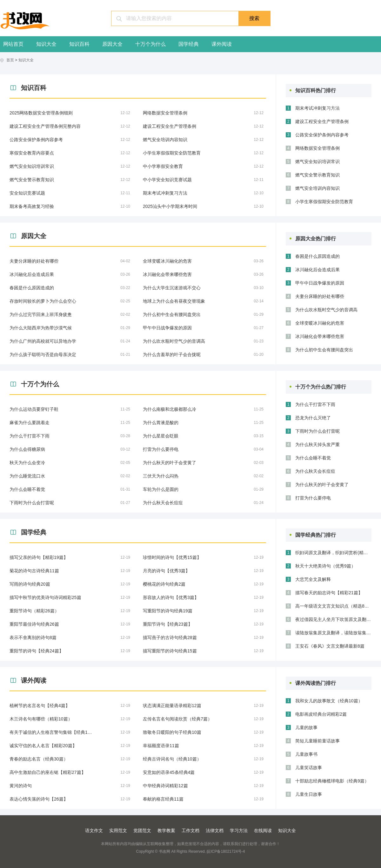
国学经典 (189, 44)
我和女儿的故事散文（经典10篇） (329, 701)
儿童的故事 (306, 727)
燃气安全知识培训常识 (317, 162)
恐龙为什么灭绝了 (313, 418)
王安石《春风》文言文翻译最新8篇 (330, 646)
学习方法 (239, 830)
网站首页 (13, 44)
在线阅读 (263, 830)
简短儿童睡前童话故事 (317, 741)
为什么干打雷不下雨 (315, 404)
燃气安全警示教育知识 (317, 175)
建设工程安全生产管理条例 (322, 121)
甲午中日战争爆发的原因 (320, 283)
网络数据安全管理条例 (317, 148)
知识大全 (46, 44)
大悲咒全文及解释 (313, 579)
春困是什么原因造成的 (317, 256)
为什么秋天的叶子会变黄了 (322, 485)
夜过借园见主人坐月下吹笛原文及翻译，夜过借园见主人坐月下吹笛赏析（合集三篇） (333, 619)
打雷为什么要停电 (313, 498)
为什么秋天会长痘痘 (315, 471)
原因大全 (112, 44)
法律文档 (215, 830)
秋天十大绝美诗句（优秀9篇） (325, 566)
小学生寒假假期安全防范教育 (324, 202)
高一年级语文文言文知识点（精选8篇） (333, 606)
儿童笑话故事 (309, 768)
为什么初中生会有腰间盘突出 (324, 350)
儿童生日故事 (309, 794)
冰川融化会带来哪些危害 (320, 336)
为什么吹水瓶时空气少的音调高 (326, 310)
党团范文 (142, 830)
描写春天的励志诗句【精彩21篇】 (329, 593)
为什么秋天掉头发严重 (317, 444)
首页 (10, 60)
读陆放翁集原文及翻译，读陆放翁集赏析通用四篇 (333, 633)
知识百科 (79, 44)
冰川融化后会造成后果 (317, 270)
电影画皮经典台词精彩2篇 (321, 714)
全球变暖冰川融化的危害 (320, 323)
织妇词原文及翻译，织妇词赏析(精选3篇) (333, 553)
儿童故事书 (306, 754)
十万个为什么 (150, 44)
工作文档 (190, 830)
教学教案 (166, 830)
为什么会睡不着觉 (313, 458)
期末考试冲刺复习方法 (317, 108)
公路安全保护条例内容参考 (322, 135)
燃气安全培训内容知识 (317, 188)
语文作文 (94, 830)
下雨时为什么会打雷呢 (317, 431)
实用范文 (118, 830)
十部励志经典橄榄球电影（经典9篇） (332, 781)
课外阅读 (222, 44)
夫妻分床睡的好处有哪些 (320, 296)
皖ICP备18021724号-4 (226, 851)
